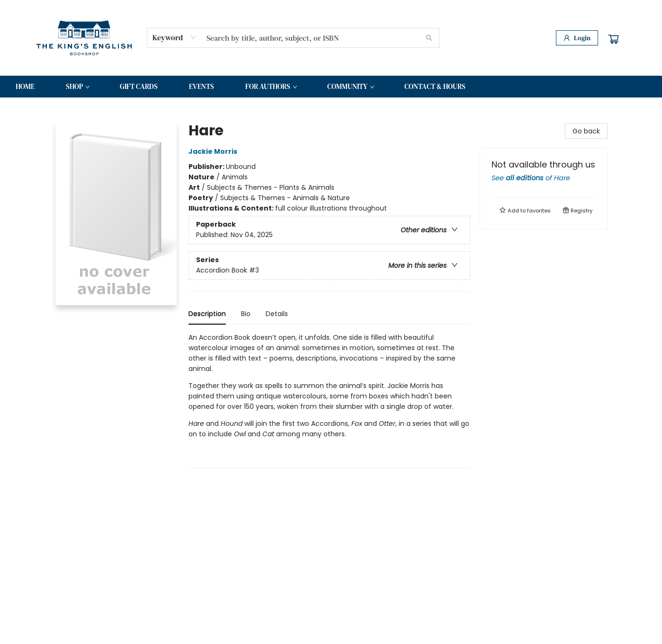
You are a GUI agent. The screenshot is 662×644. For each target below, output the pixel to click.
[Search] (429, 38)
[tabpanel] (329, 400)
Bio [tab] (246, 314)
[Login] (577, 38)
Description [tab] (207, 314)
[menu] (331, 87)
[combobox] (174, 37)
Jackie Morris (214, 151)
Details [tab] (277, 314)
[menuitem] (25, 87)
